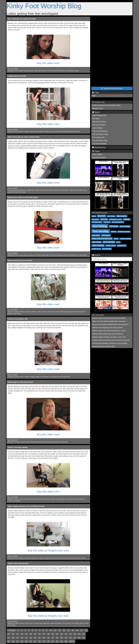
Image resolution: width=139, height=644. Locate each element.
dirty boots (95, 219)
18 (86, 630)
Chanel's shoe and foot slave (18, 563)
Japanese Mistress (31, 312)
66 (57, 641)
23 (26, 634)
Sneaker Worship (13, 192)
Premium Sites (98, 102)
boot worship (122, 216)
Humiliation (56, 190)
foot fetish (107, 222)
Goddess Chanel (19, 499)
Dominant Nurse (47, 312)
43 (35, 638)
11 (55, 630)
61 (35, 641)
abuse (94, 216)
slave (118, 242)
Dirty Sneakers (64, 190)
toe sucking (107, 249)
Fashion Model (69, 71)
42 (31, 638)
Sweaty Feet (66, 255)
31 (62, 634)
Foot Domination (77, 312)
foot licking (100, 226)
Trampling (69, 312)
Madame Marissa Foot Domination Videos (106, 105)
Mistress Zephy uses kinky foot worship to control (109, 331)
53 (79, 638)
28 (48, 634)
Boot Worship (40, 442)
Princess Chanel (29, 499)
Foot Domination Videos (100, 134)
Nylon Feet (45, 255)
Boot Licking (48, 442)
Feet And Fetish (19, 71)
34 (75, 634)
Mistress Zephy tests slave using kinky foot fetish (109, 318)
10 (51, 630)
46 (48, 638)
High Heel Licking (44, 558)
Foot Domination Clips (100, 140)
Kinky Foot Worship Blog (44, 6)
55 (9, 641)
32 (66, 634)
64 (48, 641)
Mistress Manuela (29, 71)
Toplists (96, 151)
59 (26, 641)
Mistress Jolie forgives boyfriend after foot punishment (110, 324)
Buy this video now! (48, 63)
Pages (96, 93)
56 (13, 641)
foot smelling (125, 226)
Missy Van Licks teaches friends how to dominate (109, 321)
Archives (96, 255)
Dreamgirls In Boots (20, 442)
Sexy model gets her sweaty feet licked (22, 19)
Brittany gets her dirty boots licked (20, 382)
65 (53, 641)
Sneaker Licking (82, 190)
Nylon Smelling (28, 255)
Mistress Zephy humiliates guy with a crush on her (109, 337)
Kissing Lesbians (35, 377)
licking (116, 239)
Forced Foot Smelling (55, 255)
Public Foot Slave (40, 190)
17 (82, 630)
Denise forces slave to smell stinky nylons (23, 197)
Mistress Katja (18, 558)
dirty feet (104, 219)
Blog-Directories (99, 147)
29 (53, 634)
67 (62, 641)
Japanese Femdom (20, 312)
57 (17, 641)
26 (40, 634)
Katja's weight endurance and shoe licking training (26, 506)
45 (44, 638)
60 (31, 641)
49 (62, 638)
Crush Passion (29, 623)
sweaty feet (122, 245)
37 (9, 638)
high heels (96, 235)
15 (73, 630)
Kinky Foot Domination (100, 131)
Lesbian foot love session (17, 76)
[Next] (72, 641)
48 (57, 638)
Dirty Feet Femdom (99, 125)
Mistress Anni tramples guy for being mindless (108, 328)
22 (22, 634)
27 (44, 634)
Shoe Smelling (75, 623)
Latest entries (98, 315)
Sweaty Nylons (74, 255)
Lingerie (77, 71)
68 (66, 641)
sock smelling (98, 245)
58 (22, 641)
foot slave (114, 226)
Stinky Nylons (83, 255)
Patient (39, 312)
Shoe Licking (22, 192)
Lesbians (26, 132)
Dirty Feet (59, 377)
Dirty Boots (56, 442)
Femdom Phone (98, 108)
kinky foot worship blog (102, 238)
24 (31, 634)
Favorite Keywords (100, 213)
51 (70, 638)
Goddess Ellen (30, 190)
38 (13, 638)
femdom (127, 219)
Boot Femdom (51, 499)
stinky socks (111, 245)
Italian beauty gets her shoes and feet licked (24, 137)
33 (70, 634)
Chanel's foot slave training (17, 447)
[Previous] (12, 630)
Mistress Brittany (31, 442)
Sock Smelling (60, 499)
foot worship (101, 231)
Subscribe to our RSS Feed (112, 89)
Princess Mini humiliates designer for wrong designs (110, 343)
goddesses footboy (124, 232)
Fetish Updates (97, 154)
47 (53, 638)
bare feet (102, 216)
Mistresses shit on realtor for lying (104, 346)
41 (26, 638)
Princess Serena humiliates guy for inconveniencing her (111, 340)
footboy (114, 232)
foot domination (97, 222)
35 (79, 634)
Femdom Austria (19, 255)
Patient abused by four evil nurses (20, 261)
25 (35, 634)
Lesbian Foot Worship (44, 132)
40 (22, 638)
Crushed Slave (27, 558)
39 (17, 638)
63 (44, 641)
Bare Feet (44, 71)
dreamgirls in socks (115, 219)
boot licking (111, 216)
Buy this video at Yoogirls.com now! (48, 550)
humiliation (106, 235)
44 (40, 638)
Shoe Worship (60, 71)
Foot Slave (49, 190)
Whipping (63, 312)
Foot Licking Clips (98, 137)
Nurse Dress (56, 312)
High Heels (38, 71)
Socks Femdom (69, 499)
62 (40, 641)
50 (66, 638)
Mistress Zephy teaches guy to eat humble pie (108, 334)
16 (77, 630)
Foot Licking (55, 132)
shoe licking (96, 242)
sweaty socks (96, 249)
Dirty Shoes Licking (80, 558)
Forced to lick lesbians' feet (18, 319)
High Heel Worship (56, 623)
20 (13, 634)
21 (17, 634)
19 (9, 634)
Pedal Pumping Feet (99, 115)
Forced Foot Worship (99, 144)
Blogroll (96, 112)
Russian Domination (99, 158)
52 (75, 638)
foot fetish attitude (118, 222)
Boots (36, 499)
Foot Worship (52, 71)
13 (64, 630)
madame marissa (125, 239)
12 (60, 630)
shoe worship (109, 242)
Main (94, 96)
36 (84, 634)
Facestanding (16, 501)
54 (84, 638)
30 (57, 634)
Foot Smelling (37, 255)
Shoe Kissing (63, 132)
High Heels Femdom (99, 122)
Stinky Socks (73, 190)
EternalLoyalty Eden (20, 190)
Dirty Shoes (70, 558)
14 (68, 630)
